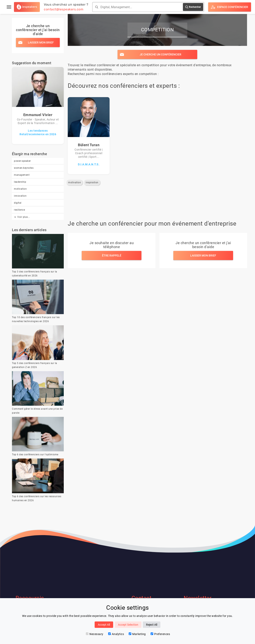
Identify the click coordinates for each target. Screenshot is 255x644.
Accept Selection (128, 625)
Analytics (116, 634)
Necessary (95, 634)
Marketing (137, 634)
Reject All (152, 625)
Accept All (104, 625)
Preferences (160, 634)
